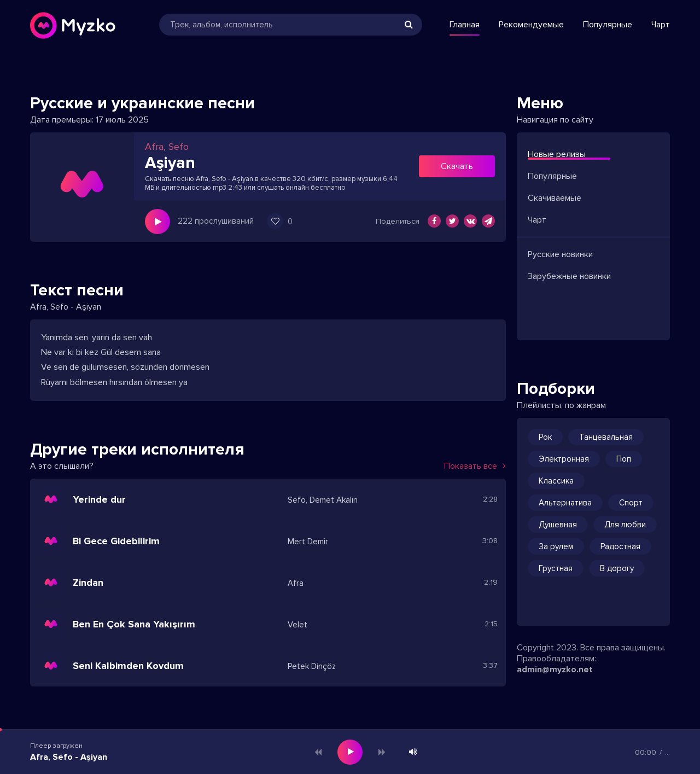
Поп (624, 459)
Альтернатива (565, 503)
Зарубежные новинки (569, 276)
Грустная (556, 568)
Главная (465, 25)
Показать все (475, 466)
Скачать (457, 166)
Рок (545, 437)
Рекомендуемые (531, 25)
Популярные (608, 25)
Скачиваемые (555, 198)
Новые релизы (557, 154)
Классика (556, 481)
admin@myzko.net (555, 670)
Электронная (564, 459)
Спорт (631, 503)
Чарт (661, 25)
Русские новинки (560, 254)
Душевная (558, 525)
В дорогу (617, 568)
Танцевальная (606, 437)
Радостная (620, 546)
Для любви (625, 525)
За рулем (556, 546)
